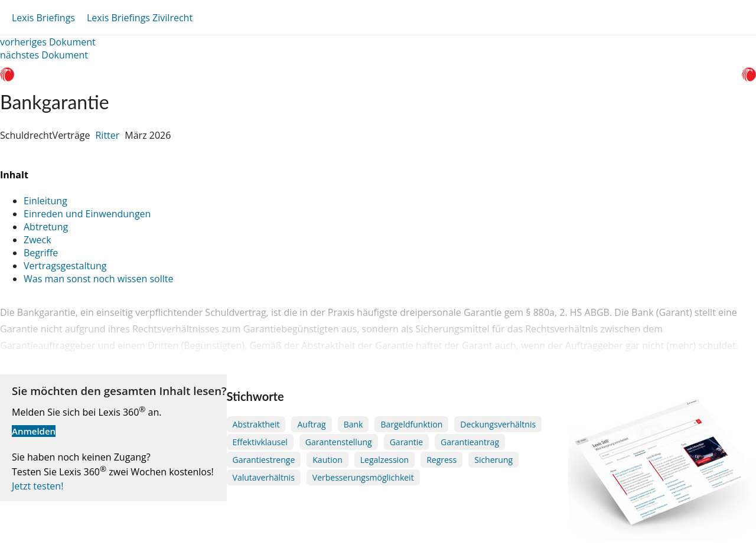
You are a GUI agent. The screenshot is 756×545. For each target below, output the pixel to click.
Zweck (38, 240)
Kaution (327, 460)
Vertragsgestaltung (65, 266)
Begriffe (41, 253)
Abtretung (46, 227)
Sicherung (493, 460)
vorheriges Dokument (48, 42)
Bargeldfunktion (411, 424)
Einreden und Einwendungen (87, 214)
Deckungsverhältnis (498, 424)
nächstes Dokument (44, 55)
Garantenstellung (339, 442)
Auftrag (311, 424)
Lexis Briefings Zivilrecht (140, 18)
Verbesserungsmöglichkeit (363, 477)
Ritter (107, 135)
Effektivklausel (260, 442)
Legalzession (384, 460)
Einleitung (45, 201)
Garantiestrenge (264, 460)
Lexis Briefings (43, 18)
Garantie (406, 442)
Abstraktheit (256, 424)
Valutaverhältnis (264, 477)
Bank (353, 424)
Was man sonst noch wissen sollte (98, 279)
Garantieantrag (470, 442)
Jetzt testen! (38, 486)
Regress (441, 460)
